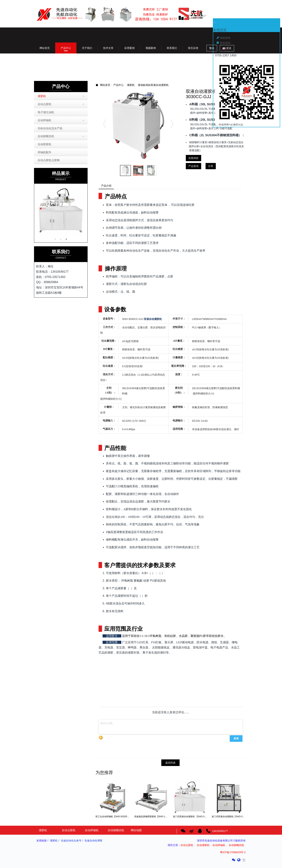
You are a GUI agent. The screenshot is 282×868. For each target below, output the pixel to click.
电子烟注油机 (46, 112)
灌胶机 (131, 85)
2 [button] (61, 239)
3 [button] (66, 239)
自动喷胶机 (45, 144)
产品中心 (119, 85)
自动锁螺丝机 (61, 136)
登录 (224, 5)
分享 (211, 166)
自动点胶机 (61, 104)
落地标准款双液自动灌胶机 (153, 85)
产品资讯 (193, 166)
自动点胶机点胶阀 (49, 160)
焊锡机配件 (45, 152)
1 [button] (55, 239)
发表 (236, 740)
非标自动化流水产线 (50, 128)
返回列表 (170, 764)
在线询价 (193, 158)
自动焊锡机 (61, 120)
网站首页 (45, 48)
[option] (138, 125)
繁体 (212, 48)
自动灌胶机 (203, 846)
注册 (236, 5)
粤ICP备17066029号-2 (233, 854)
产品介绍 (108, 186)
